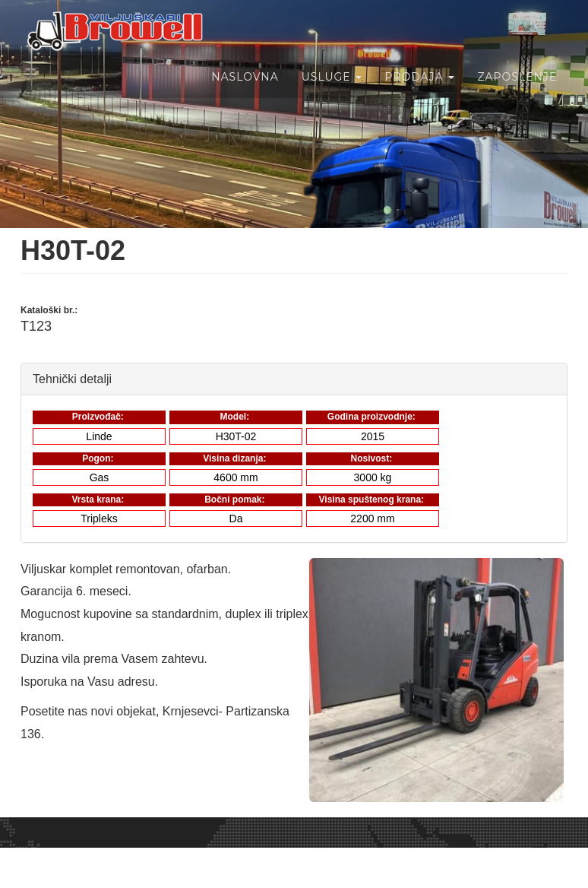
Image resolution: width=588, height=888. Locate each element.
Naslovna (244, 94)
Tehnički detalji (72, 378)
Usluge (330, 94)
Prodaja (419, 94)
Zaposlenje (516, 94)
